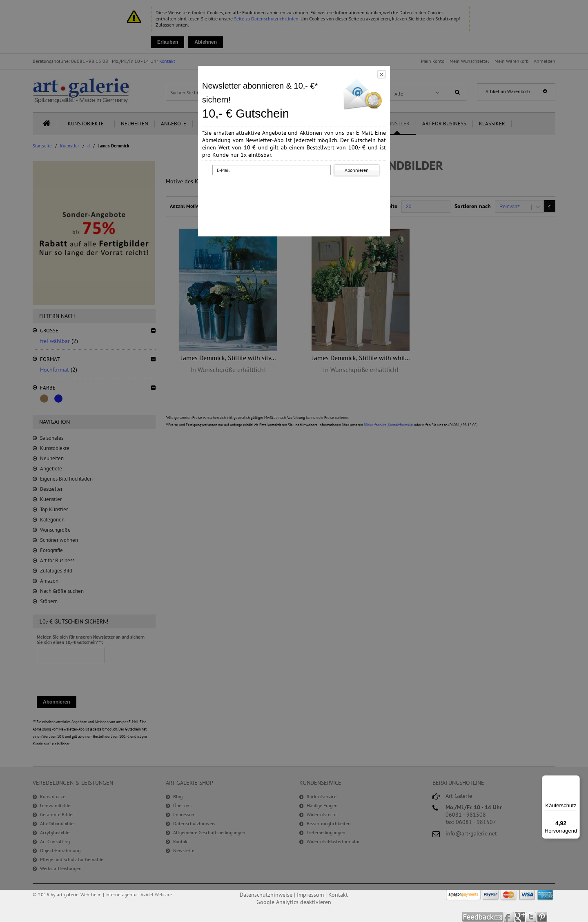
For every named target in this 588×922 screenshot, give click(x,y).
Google (520, 917)
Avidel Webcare (156, 894)
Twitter (531, 917)
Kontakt (338, 895)
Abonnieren (357, 170)
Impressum (310, 895)
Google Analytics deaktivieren (294, 902)
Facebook (509, 917)
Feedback (483, 917)
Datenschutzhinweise (266, 895)
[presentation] (296, 193)
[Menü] (575, 780)
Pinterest (542, 917)
